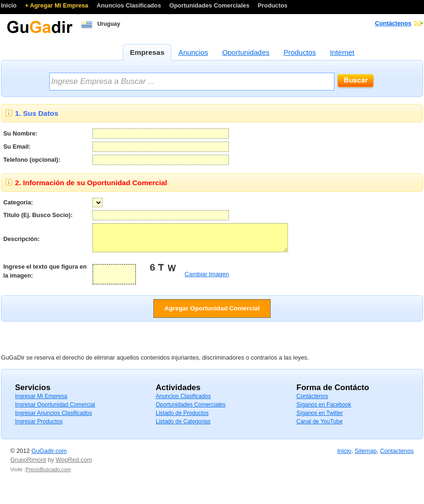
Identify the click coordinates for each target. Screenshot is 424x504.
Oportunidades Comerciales (210, 5)
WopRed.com (74, 465)
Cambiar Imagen (207, 280)
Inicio (10, 5)
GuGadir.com (49, 456)
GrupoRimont (28, 465)
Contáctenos (394, 23)
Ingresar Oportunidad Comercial (55, 410)
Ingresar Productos (39, 427)
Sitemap (366, 456)
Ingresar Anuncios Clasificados (53, 419)
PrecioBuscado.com (48, 475)
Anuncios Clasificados (130, 5)
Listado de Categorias (183, 427)
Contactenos (397, 456)
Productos (273, 5)
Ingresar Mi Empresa (41, 402)
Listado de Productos (182, 419)
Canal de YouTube (319, 427)
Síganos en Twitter (320, 419)
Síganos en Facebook (324, 410)
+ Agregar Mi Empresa (57, 5)
